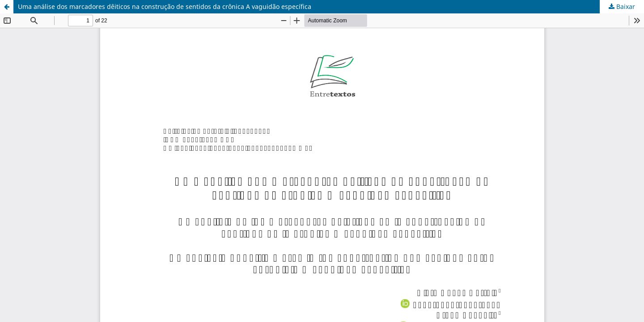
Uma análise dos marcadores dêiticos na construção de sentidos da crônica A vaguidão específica (165, 6)
